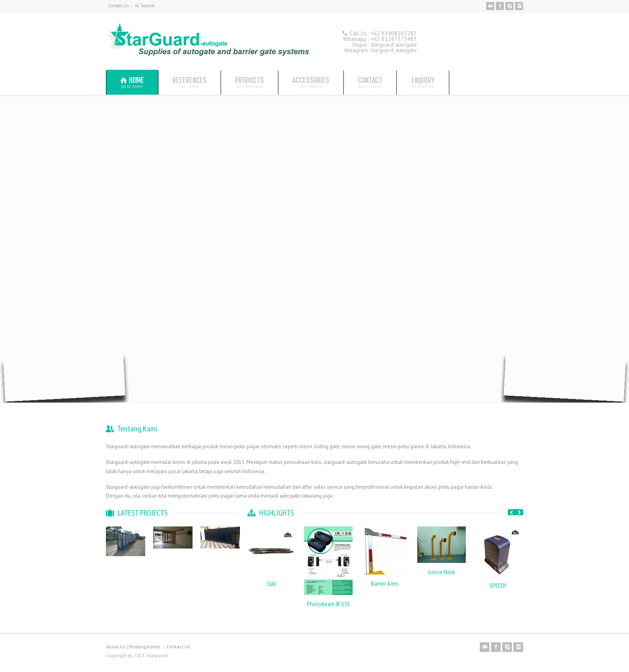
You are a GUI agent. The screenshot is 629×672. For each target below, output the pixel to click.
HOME (132, 82)
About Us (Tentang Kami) (133, 647)
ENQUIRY (423, 82)
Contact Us (119, 6)
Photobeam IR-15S (328, 604)
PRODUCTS (250, 82)
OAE (272, 584)
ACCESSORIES (311, 82)
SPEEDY (498, 585)
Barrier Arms (385, 583)
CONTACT (370, 82)
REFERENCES (190, 82)
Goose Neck (441, 572)
